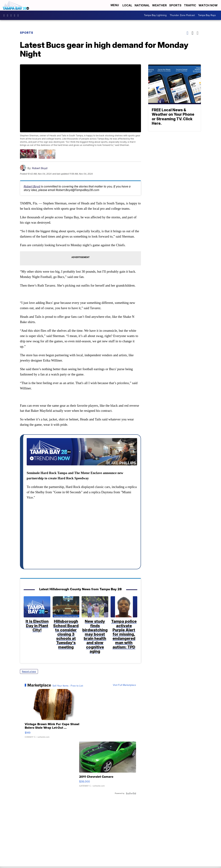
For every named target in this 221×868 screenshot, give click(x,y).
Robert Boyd (40, 168)
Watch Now (208, 5)
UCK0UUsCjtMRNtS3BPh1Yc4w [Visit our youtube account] (16, 15)
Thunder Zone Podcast (182, 15)
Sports (175, 5)
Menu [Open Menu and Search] (115, 5)
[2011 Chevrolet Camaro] (108, 766)
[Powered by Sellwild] (131, 793)
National (142, 5)
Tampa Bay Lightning (155, 15)
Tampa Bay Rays (207, 15)
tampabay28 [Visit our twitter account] (12, 15)
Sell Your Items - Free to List (68, 686)
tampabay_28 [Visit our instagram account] (8, 15)
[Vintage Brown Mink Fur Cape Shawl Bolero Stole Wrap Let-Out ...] (53, 715)
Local (127, 5)
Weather (159, 5)
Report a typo (29, 671)
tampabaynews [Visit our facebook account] (5, 15)
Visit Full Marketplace (124, 685)
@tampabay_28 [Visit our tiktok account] (19, 15)
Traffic (190, 5)
